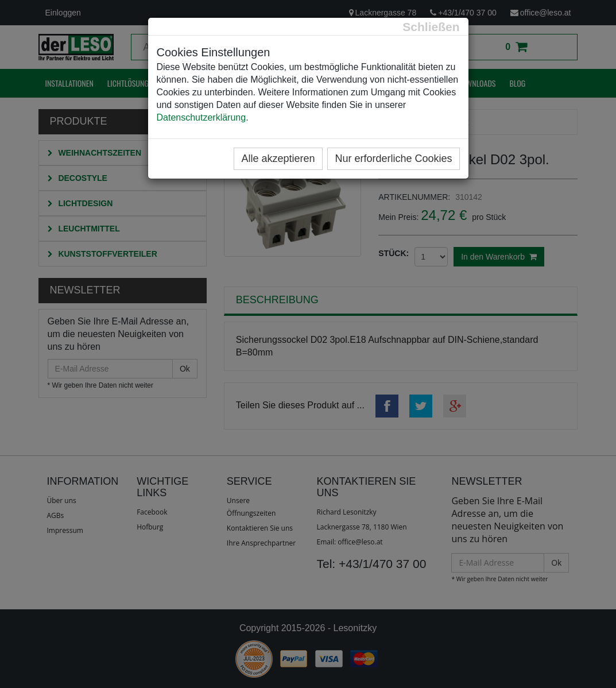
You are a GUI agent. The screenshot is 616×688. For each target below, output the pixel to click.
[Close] (431, 27)
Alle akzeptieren (278, 159)
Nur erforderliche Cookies (393, 159)
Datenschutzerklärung (202, 117)
